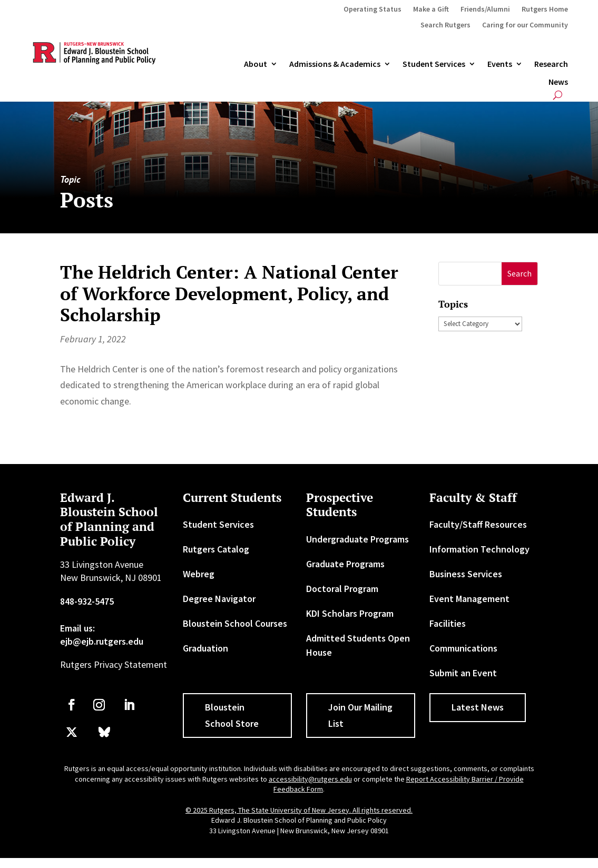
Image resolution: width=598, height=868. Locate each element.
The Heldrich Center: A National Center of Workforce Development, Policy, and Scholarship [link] (229, 294)
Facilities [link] (448, 623)
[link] (72, 705)
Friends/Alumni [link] (485, 9)
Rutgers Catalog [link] (216, 549)
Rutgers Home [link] (545, 9)
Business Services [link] (466, 574)
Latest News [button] (478, 707)
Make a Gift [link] (431, 9)
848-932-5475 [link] (87, 601)
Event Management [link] (469, 599)
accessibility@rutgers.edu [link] (310, 779)
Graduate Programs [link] (345, 564)
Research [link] (551, 64)
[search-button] (558, 95)
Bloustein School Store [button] (232, 715)
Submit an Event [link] (463, 673)
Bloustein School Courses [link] (235, 623)
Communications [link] (463, 648)
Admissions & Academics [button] (335, 64)
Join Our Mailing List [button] (360, 715)
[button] (520, 274)
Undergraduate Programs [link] (357, 539)
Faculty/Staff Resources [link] (478, 524)
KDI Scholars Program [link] (350, 613)
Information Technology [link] (479, 549)
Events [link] (500, 64)
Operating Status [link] (372, 9)
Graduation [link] (205, 648)
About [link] (256, 64)
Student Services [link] (434, 64)
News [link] (558, 82)
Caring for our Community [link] (525, 25)
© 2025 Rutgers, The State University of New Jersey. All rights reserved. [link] (299, 810)
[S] (470, 274)
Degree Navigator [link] (219, 599)
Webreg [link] (199, 574)
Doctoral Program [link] (342, 589)
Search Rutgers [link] (445, 25)
